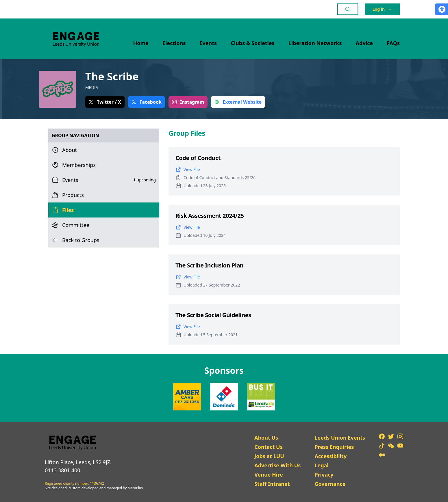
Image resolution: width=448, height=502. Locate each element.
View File (188, 170)
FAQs (393, 43)
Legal (321, 465)
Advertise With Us (277, 465)
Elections (174, 43)
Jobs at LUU (269, 456)
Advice (364, 43)
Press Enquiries (334, 447)
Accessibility (331, 456)
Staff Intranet (272, 484)
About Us (266, 438)
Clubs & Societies (252, 43)
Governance (330, 484)
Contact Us (269, 447)
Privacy (324, 475)
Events (208, 43)
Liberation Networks (315, 43)
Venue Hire (269, 475)
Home (141, 43)
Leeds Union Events (340, 438)
